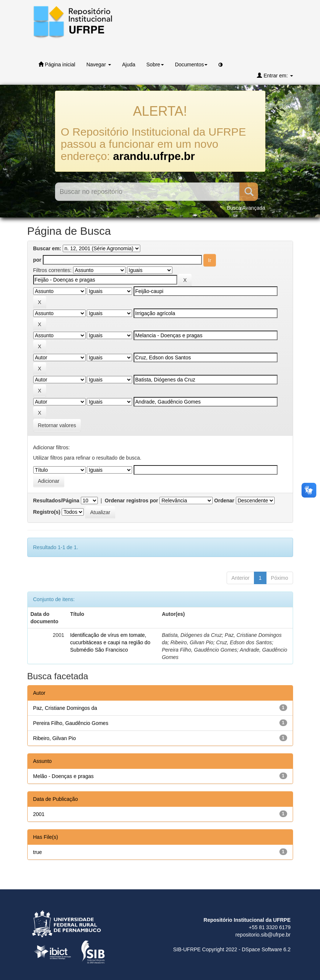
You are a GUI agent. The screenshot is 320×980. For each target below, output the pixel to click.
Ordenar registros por (132, 501)
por (37, 260)
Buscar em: (47, 248)
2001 (39, 814)
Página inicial (57, 64)
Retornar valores (57, 425)
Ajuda (129, 64)
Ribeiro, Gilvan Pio (55, 738)
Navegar (99, 64)
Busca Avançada (246, 208)
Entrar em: (275, 75)
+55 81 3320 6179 (270, 927)
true (38, 852)
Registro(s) (47, 512)
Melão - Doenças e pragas (63, 776)
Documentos (191, 64)
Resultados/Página (56, 501)
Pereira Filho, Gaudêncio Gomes (71, 723)
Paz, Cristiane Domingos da (65, 708)
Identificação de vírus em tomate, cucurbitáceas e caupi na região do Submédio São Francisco (110, 642)
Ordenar (224, 501)
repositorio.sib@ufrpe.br (263, 935)
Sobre (155, 64)
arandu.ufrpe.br (154, 156)
